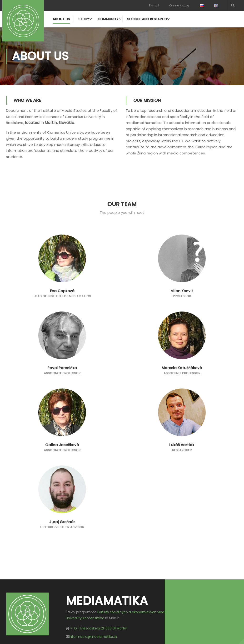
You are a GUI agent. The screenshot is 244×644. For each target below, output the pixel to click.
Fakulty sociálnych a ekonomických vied (131, 612)
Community (108, 19)
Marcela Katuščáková (182, 368)
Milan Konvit (182, 291)
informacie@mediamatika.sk (93, 637)
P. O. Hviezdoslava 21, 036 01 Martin (99, 628)
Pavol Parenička (62, 368)
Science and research (147, 19)
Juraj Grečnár (62, 522)
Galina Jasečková (62, 445)
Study (84, 19)
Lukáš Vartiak (182, 445)
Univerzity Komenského (85, 618)
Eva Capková (62, 291)
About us (61, 19)
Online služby (179, 5)
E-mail (154, 5)
